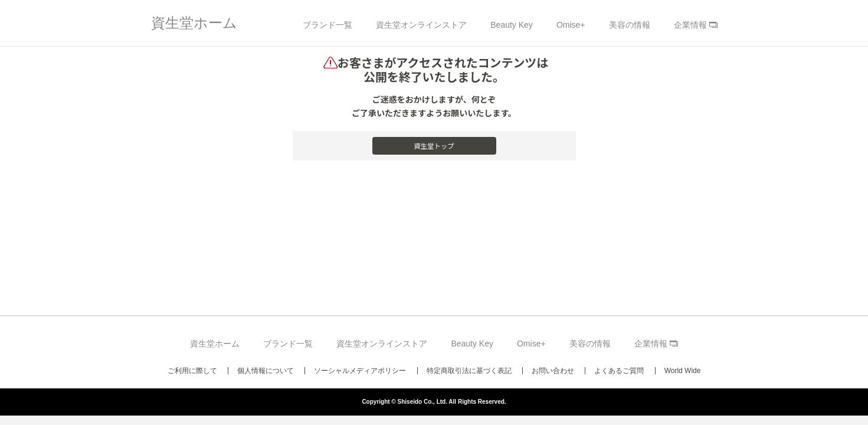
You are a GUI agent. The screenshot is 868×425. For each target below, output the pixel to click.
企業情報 (690, 25)
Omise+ (571, 25)
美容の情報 (630, 25)
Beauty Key (512, 25)
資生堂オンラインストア (421, 25)
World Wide (683, 371)
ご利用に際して (192, 371)
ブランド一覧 (327, 25)
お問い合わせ (553, 371)
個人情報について (266, 371)
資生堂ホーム (194, 23)
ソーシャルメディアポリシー (360, 371)
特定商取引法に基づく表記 (469, 371)
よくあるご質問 (619, 371)
